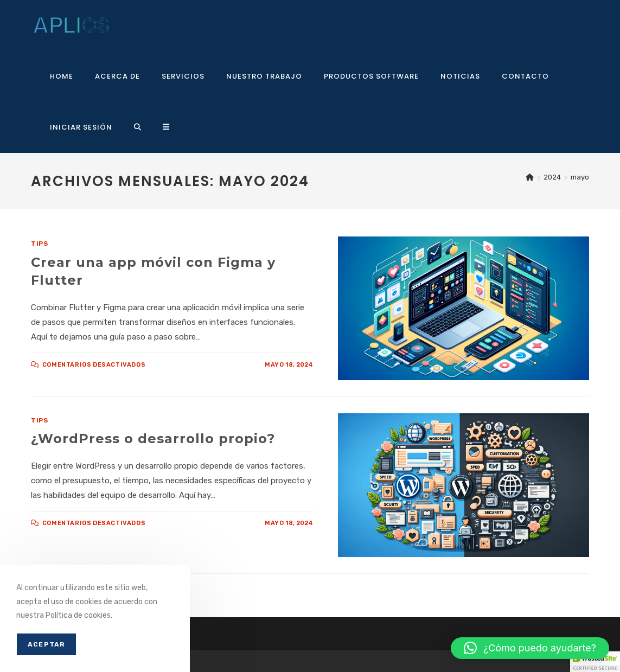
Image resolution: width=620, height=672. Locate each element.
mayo (580, 177)
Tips (39, 244)
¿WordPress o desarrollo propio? (153, 439)
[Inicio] (530, 177)
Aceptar (46, 644)
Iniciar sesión (81, 127)
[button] (530, 648)
